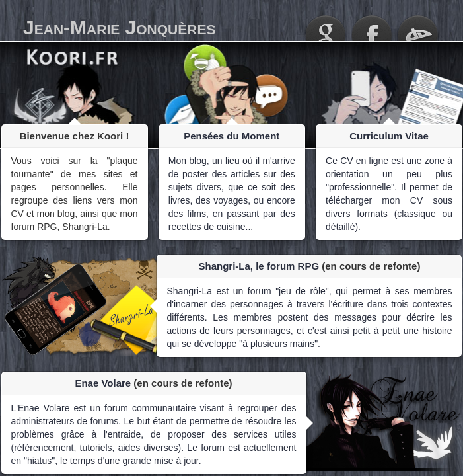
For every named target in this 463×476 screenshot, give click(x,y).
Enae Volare (103, 383)
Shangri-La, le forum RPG (259, 266)
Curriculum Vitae (389, 136)
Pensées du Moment (231, 136)
